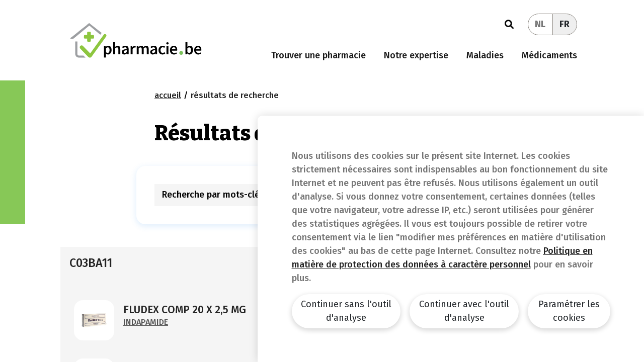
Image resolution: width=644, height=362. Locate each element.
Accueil (168, 95)
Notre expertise (416, 55)
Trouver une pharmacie (318, 55)
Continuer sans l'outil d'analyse (346, 311)
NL (540, 24)
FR (565, 24)
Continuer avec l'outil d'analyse (464, 311)
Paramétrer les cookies (569, 311)
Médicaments (549, 55)
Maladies (485, 55)
